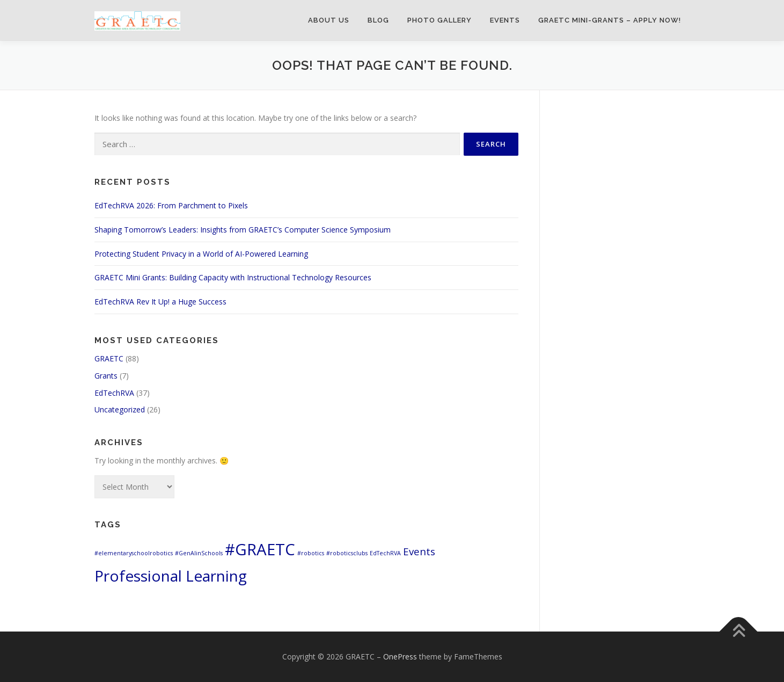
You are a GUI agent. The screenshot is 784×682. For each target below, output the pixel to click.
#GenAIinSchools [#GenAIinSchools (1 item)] (199, 553)
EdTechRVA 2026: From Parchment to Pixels (171, 205)
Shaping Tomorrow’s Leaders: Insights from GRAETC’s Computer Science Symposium (243, 230)
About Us (329, 20)
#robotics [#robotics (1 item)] (311, 553)
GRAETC (109, 358)
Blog (378, 20)
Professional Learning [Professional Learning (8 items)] (171, 576)
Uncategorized (120, 409)
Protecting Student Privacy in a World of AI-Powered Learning (201, 254)
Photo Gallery (439, 20)
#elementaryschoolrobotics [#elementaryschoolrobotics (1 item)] (134, 553)
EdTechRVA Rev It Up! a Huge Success (160, 302)
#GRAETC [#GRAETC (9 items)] (260, 549)
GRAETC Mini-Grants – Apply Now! (610, 20)
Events (505, 20)
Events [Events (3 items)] (419, 551)
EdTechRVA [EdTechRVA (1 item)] (385, 553)
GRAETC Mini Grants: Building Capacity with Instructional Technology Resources (233, 277)
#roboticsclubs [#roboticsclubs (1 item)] (347, 553)
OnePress (400, 656)
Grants (106, 376)
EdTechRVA (114, 393)
